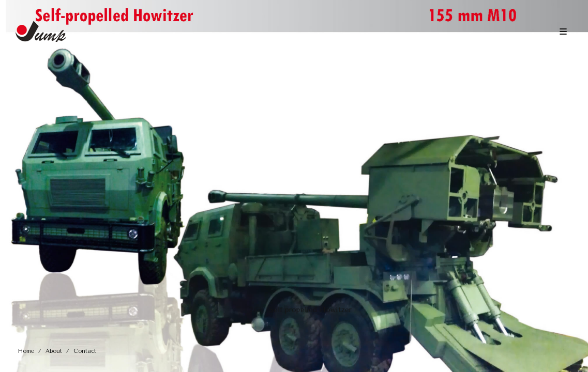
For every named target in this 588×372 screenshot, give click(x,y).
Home (26, 351)
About (54, 351)
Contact (85, 351)
